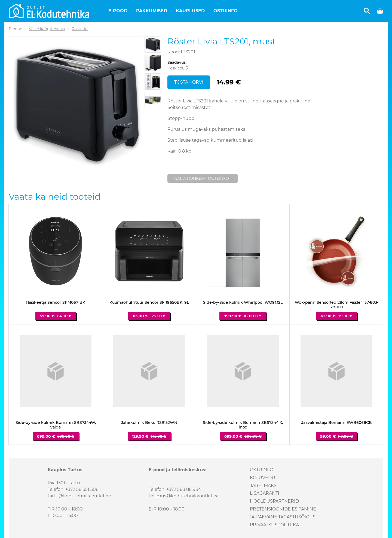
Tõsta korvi (189, 82)
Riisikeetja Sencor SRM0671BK (56, 303)
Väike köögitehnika (47, 29)
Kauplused (190, 11)
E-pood (118, 11)
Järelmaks (263, 486)
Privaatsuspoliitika (274, 525)
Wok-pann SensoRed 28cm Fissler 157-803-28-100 (337, 305)
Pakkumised (152, 11)
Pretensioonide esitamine (283, 509)
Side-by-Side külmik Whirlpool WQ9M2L (243, 303)
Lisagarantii (265, 493)
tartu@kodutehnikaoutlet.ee (79, 496)
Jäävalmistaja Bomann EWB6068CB (337, 423)
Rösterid (80, 29)
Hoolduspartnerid (274, 501)
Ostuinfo (226, 11)
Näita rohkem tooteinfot (203, 178)
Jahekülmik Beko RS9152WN (149, 423)
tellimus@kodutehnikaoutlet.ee (184, 496)
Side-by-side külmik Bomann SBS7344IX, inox (243, 425)
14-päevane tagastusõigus (283, 517)
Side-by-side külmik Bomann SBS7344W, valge (56, 425)
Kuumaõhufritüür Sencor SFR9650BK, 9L (149, 303)
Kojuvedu (263, 478)
